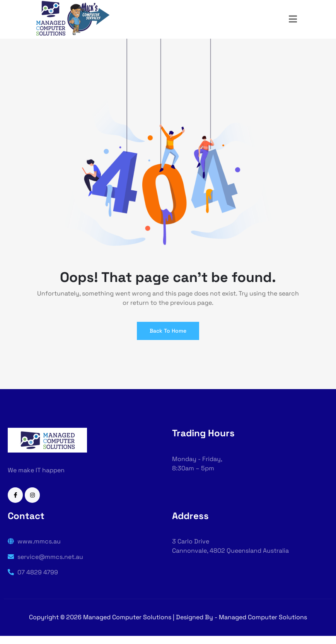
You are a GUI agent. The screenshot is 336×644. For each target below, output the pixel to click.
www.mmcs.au (34, 541)
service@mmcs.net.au (45, 557)
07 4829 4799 (33, 572)
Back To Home (168, 331)
